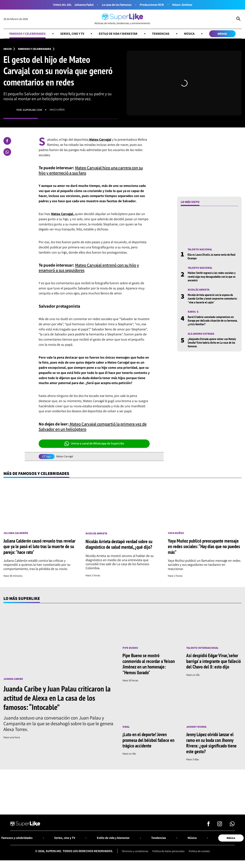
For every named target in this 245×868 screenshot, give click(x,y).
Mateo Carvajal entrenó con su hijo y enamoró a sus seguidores (89, 268)
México (222, 34)
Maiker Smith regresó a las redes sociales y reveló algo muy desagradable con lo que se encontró (212, 277)
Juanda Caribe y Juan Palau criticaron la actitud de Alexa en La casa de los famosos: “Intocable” (57, 698)
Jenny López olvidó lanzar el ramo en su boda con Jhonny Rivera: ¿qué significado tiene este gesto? (211, 743)
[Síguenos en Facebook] (209, 825)
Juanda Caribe (13, 679)
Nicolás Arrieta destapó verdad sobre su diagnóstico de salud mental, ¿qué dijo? (119, 544)
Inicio (8, 49)
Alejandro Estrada (201, 334)
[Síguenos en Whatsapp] (232, 825)
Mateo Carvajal (65, 457)
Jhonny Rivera (196, 727)
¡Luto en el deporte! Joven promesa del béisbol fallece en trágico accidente (148, 740)
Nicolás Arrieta (199, 290)
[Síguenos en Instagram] (220, 825)
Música (189, 34)
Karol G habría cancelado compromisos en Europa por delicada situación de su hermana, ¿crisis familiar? (213, 321)
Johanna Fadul (84, 5)
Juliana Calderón (16, 533)
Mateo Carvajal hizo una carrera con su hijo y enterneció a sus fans (91, 170)
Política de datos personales (168, 851)
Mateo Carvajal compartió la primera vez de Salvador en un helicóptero (93, 426)
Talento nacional (200, 249)
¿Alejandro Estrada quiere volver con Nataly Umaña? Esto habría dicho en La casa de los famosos (212, 343)
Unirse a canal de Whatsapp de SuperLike (94, 444)
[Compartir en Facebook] (7, 141)
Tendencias (161, 34)
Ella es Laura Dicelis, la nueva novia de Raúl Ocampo (212, 256)
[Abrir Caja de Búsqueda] (238, 19)
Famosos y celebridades (27, 34)
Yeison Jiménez (182, 5)
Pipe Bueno (130, 648)
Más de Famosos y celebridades (36, 473)
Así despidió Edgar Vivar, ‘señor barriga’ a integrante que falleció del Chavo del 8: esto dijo (214, 661)
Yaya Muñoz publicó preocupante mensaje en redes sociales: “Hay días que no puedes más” (204, 547)
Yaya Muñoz (176, 533)
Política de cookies (199, 851)
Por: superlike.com (29, 110)
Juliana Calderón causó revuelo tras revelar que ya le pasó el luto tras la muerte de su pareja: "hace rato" (39, 547)
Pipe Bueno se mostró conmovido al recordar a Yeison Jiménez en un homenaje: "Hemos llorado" (149, 664)
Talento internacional (202, 648)
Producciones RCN (152, 5)
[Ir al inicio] (122, 19)
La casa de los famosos (117, 5)
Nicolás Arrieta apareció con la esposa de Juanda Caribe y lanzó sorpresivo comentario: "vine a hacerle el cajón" (213, 299)
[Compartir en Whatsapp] (7, 152)
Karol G (193, 312)
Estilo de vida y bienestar (118, 34)
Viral (126, 727)
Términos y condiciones (135, 851)
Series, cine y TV (72, 34)
